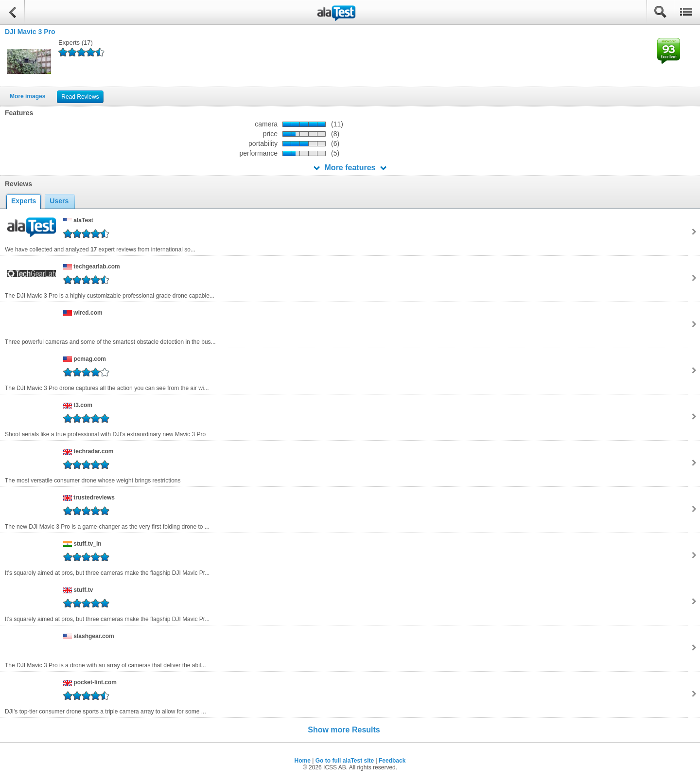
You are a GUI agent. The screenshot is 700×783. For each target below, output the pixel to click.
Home (303, 761)
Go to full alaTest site (345, 761)
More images (27, 96)
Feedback (392, 761)
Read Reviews (80, 97)
